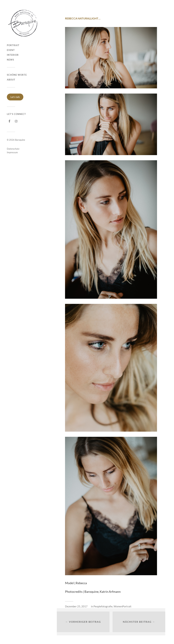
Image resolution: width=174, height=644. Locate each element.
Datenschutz (13, 149)
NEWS (10, 60)
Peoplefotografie (103, 606)
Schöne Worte (17, 75)
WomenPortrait (123, 606)
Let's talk (15, 97)
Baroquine (20, 140)
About (11, 80)
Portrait (13, 45)
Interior (13, 55)
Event (11, 50)
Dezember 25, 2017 (76, 606)
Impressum (12, 152)
